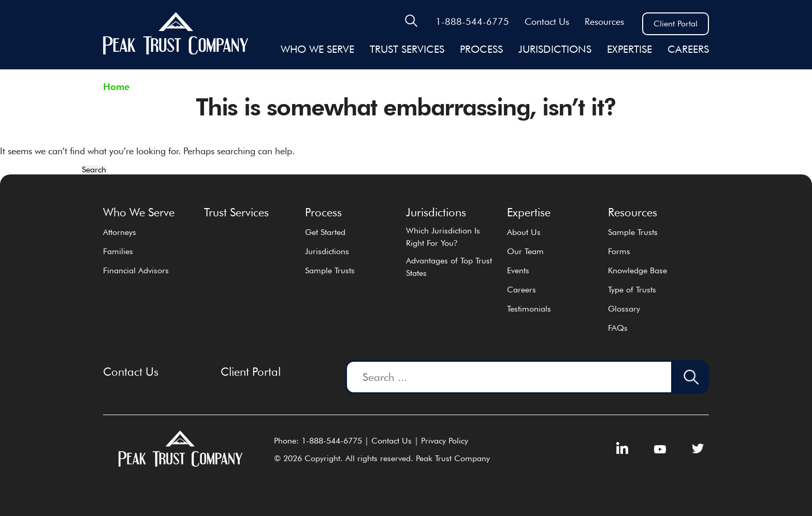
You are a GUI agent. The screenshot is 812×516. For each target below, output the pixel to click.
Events (518, 270)
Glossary (624, 309)
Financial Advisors (136, 270)
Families (118, 251)
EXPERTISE (629, 49)
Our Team (525, 251)
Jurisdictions (327, 251)
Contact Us (547, 21)
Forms (619, 251)
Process (481, 49)
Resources (604, 21)
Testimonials (529, 309)
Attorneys (120, 232)
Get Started (325, 232)
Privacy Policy (445, 441)
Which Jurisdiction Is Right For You (443, 237)
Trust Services (407, 49)
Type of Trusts (632, 290)
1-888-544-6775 (472, 21)
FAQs (618, 328)
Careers (688, 49)
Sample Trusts (330, 270)
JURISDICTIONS (555, 49)
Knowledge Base (637, 270)
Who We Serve (317, 49)
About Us (524, 232)
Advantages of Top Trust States (449, 267)
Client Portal (676, 24)
